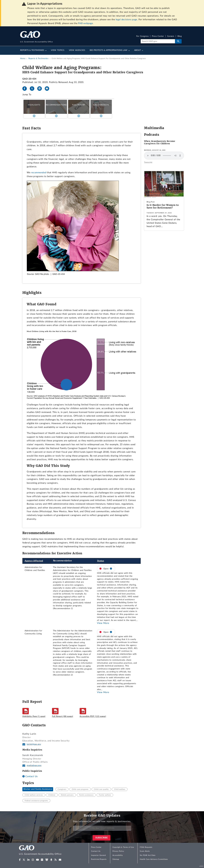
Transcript (148, 162)
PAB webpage (85, 23)
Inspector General (98, 855)
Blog (180, 36)
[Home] (46, 851)
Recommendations (56, 105)
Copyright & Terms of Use (123, 847)
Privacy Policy (118, 851)
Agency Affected (34, 561)
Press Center (158, 36)
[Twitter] (33, 89)
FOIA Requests (146, 847)
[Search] (158, 41)
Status (101, 561)
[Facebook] (26, 89)
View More (103, 623)
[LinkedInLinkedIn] (41, 89)
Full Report (79, 105)
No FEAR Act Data (148, 855)
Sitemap (116, 859)
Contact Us (30, 776)
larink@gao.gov (34, 744)
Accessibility (118, 855)
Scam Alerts (145, 851)
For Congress (143, 36)
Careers (171, 36)
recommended (39, 173)
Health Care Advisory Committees (154, 859)
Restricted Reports (99, 859)
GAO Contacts (101, 105)
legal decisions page (126, 20)
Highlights (34, 105)
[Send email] (48, 89)
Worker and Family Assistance (38, 789)
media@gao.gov (34, 766)
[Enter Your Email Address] (102, 828)
